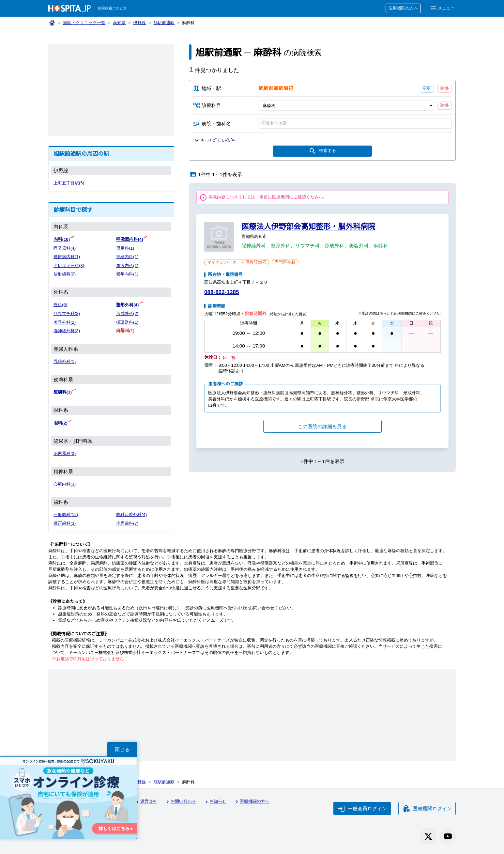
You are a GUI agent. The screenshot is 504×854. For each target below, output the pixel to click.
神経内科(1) (127, 257)
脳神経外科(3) (67, 331)
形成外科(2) (127, 313)
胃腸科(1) (125, 248)
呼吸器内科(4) (130, 239)
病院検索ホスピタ (112, 8)
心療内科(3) (65, 484)
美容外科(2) (65, 322)
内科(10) (62, 239)
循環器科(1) (127, 322)
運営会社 (146, 802)
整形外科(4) (127, 305)
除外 (445, 88)
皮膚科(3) (63, 392)
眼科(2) (61, 423)
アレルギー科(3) (69, 265)
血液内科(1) (127, 265)
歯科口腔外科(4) (131, 514)
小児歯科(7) (127, 523)
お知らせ (215, 802)
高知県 (119, 23)
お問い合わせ (180, 802)
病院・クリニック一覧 (84, 23)
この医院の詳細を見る (322, 426)
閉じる (122, 749)
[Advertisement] (111, 90)
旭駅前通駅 (164, 23)
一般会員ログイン (362, 809)
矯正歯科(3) (65, 523)
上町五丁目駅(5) (69, 183)
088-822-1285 (221, 292)
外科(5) (60, 305)
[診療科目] (346, 105)
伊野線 (139, 23)
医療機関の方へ (403, 8)
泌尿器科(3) (65, 453)
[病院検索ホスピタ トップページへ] (69, 8)
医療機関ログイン (427, 809)
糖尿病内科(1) (67, 257)
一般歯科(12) (66, 514)
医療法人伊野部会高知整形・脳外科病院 (308, 226)
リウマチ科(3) (67, 313)
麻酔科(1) (125, 331)
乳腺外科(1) (65, 361)
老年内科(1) (127, 274)
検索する (323, 151)
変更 (427, 88)
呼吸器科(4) (65, 248)
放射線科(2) (65, 274)
